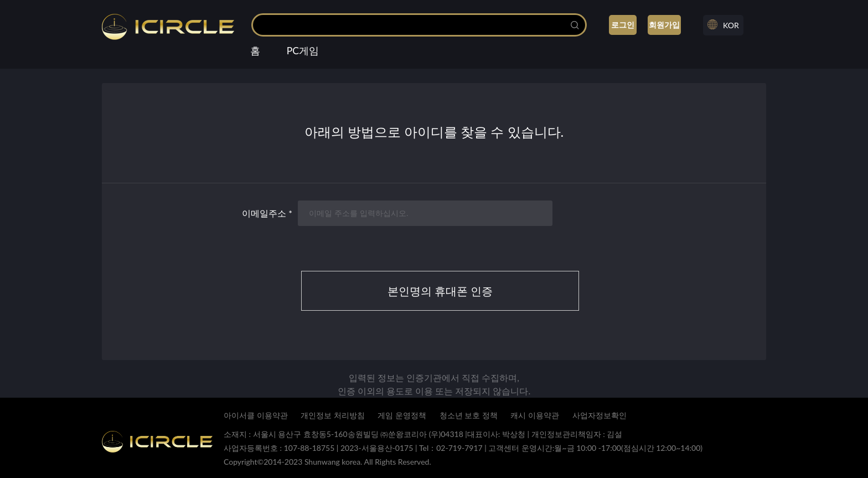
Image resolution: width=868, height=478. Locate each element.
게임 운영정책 (402, 415)
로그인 (623, 25)
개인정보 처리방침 (333, 415)
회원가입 (664, 25)
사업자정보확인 (600, 415)
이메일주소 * (267, 213)
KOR (731, 25)
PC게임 (303, 51)
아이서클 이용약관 (256, 415)
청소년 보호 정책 (469, 415)
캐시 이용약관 (535, 415)
